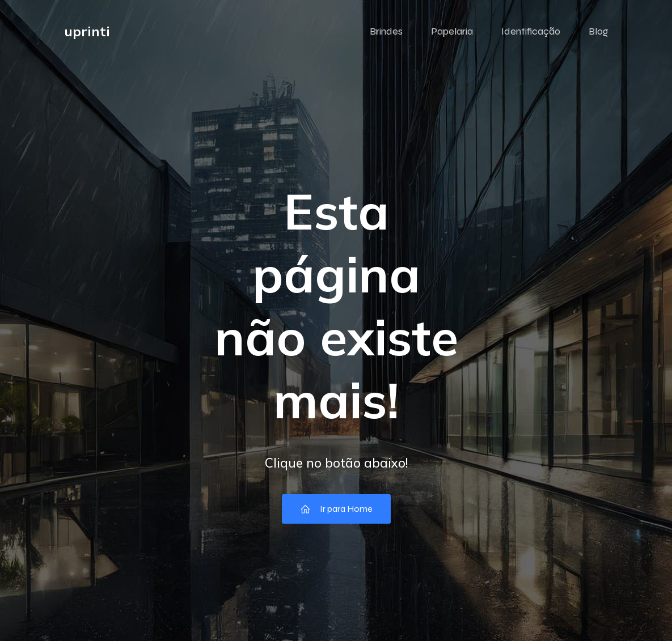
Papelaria (452, 31)
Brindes (386, 31)
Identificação (531, 31)
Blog (599, 31)
